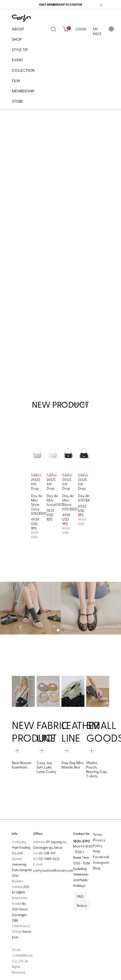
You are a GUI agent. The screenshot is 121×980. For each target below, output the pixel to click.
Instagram (101, 862)
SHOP (17, 39)
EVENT (17, 60)
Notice (82, 905)
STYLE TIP (20, 49)
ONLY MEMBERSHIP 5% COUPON (60, 4)
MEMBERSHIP (23, 91)
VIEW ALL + (81, 404)
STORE (17, 101)
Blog (97, 868)
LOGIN (81, 29)
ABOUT (18, 29)
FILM (16, 80)
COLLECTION (23, 70)
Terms (97, 834)
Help (97, 851)
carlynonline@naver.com (53, 870)
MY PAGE (97, 31)
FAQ (80, 896)
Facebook (101, 857)
